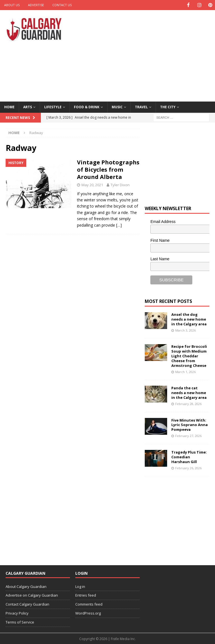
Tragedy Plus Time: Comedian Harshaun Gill (189, 457)
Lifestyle (53, 107)
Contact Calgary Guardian (27, 604)
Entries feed (86, 595)
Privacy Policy (17, 613)
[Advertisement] (147, 55)
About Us (12, 5)
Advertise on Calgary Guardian (32, 595)
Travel (141, 107)
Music (117, 107)
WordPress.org (88, 613)
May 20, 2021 (92, 185)
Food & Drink (87, 107)
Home (9, 107)
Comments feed (89, 604)
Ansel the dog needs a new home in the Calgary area (189, 319)
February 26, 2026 (188, 467)
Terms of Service (20, 622)
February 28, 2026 (188, 403)
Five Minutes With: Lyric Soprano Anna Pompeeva (190, 425)
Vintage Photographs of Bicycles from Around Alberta (108, 169)
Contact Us (62, 5)
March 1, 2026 (185, 372)
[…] (119, 225)
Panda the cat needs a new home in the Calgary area (189, 392)
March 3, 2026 (185, 330)
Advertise (36, 5)
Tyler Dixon (120, 185)
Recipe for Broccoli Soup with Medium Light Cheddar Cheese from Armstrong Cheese (189, 356)
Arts (28, 107)
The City (168, 107)
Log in (80, 586)
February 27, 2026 (188, 435)
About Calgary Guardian (26, 586)
